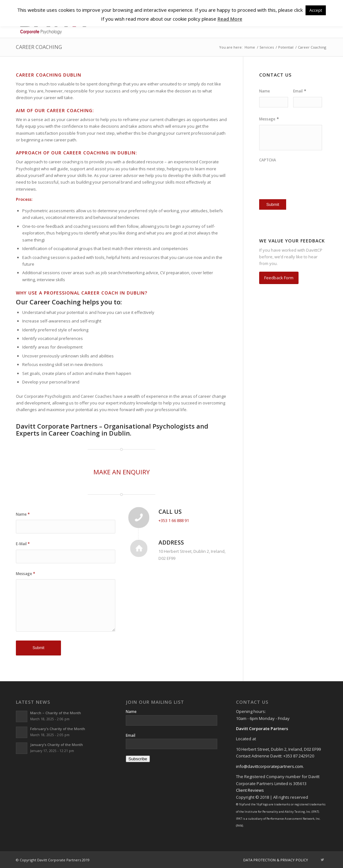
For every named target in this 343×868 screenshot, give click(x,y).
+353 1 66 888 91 (174, 520)
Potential (286, 47)
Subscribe (138, 759)
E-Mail (23, 544)
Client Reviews (250, 790)
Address (171, 542)
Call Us (170, 512)
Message (26, 574)
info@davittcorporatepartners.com (269, 766)
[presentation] (296, 176)
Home (250, 47)
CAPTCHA (268, 160)
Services (267, 47)
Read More (230, 19)
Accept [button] (316, 10)
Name (23, 514)
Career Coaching (39, 47)
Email (300, 91)
